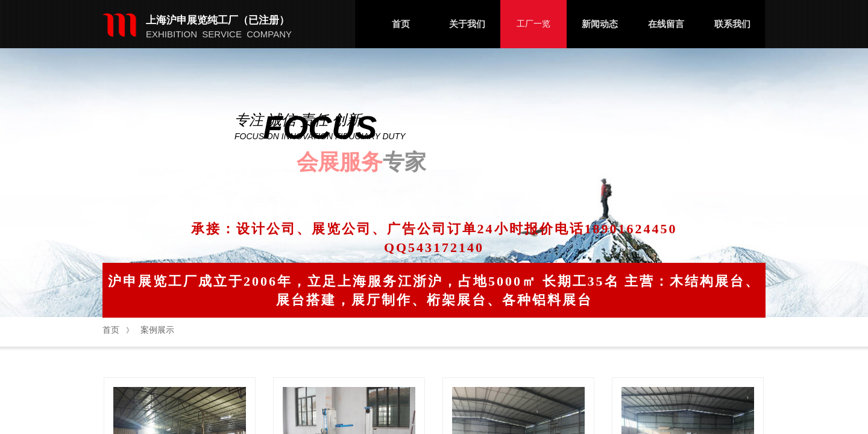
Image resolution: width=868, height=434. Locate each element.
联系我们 (732, 24)
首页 (401, 24)
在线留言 (666, 24)
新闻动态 (600, 24)
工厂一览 (533, 24)
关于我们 (467, 24)
